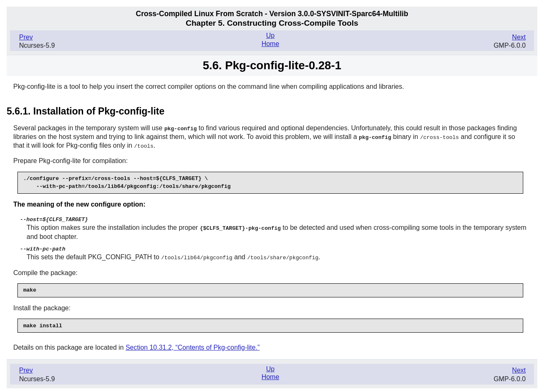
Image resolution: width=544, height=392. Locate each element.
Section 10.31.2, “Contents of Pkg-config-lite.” (192, 345)
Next (519, 37)
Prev (26, 37)
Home (271, 44)
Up (270, 35)
